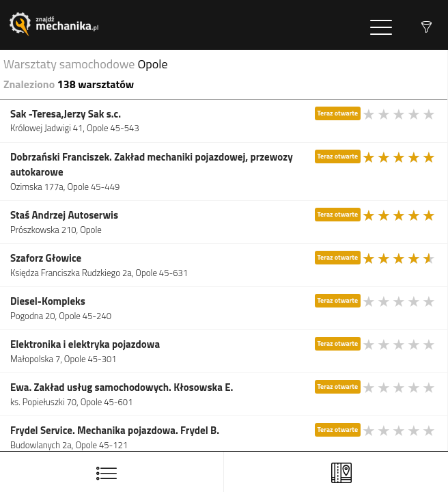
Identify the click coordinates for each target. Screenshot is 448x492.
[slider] (400, 114)
